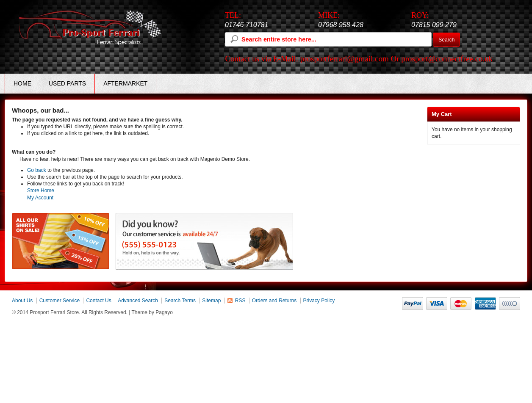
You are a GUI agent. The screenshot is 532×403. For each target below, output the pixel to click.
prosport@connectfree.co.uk (447, 59)
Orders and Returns (274, 301)
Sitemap (211, 301)
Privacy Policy (319, 301)
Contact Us (98, 301)
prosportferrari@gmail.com (345, 59)
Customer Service (60, 301)
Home (22, 83)
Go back (37, 170)
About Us (22, 301)
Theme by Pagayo (152, 312)
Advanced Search (138, 301)
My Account (40, 198)
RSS (240, 301)
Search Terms (180, 301)
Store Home (41, 190)
